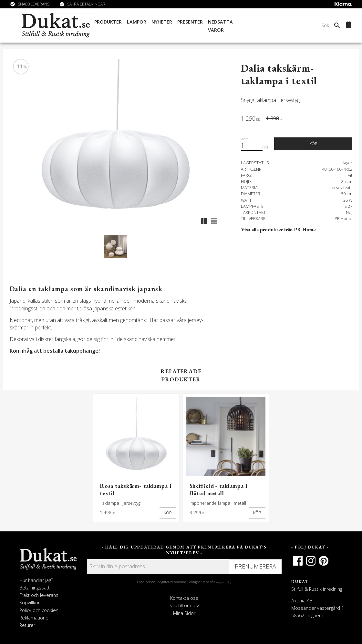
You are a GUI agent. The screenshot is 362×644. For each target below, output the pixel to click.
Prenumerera (255, 566)
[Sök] (337, 25)
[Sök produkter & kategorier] (291, 25)
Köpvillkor (30, 603)
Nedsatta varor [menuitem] (220, 26)
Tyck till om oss (184, 605)
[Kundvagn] (347, 25)
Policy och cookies (39, 610)
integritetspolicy (223, 582)
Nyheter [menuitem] (162, 22)
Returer (27, 625)
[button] (204, 221)
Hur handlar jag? (36, 580)
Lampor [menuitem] (137, 22)
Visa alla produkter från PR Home (278, 230)
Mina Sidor (184, 613)
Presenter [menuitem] (190, 22)
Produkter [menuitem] (108, 22)
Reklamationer (35, 618)
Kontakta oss (184, 598)
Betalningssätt (35, 588)
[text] (250, 119)
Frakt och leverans (39, 595)
